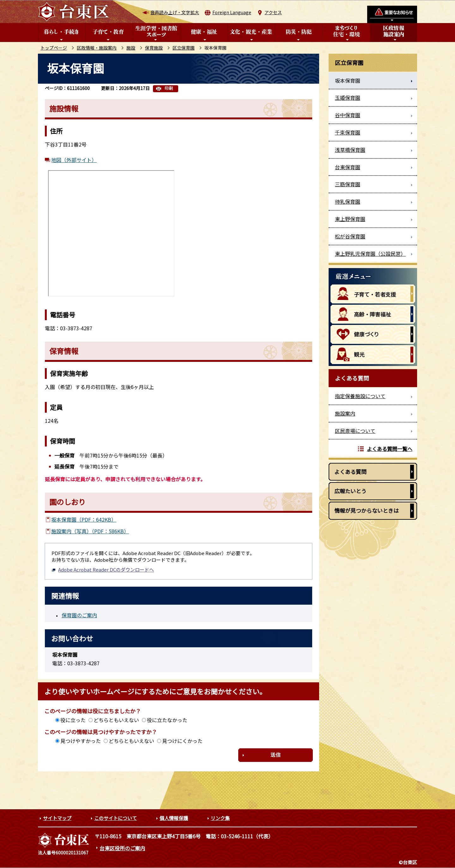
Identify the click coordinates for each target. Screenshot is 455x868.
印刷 (169, 88)
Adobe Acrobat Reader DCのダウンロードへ (103, 569)
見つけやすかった (81, 741)
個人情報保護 (174, 818)
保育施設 (154, 48)
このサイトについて (115, 818)
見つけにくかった (182, 741)
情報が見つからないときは (367, 510)
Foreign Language (232, 12)
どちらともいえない (116, 720)
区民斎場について (355, 431)
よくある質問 (350, 472)
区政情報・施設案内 (97, 48)
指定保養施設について (360, 396)
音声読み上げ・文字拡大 (175, 12)
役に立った (73, 720)
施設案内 (345, 413)
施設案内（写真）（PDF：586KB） (90, 531)
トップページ (54, 48)
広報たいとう (350, 491)
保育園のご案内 (79, 615)
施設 (131, 48)
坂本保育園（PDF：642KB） (84, 519)
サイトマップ (57, 818)
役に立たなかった (167, 720)
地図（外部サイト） (74, 160)
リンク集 (220, 818)
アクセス (273, 12)
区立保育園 (184, 48)
